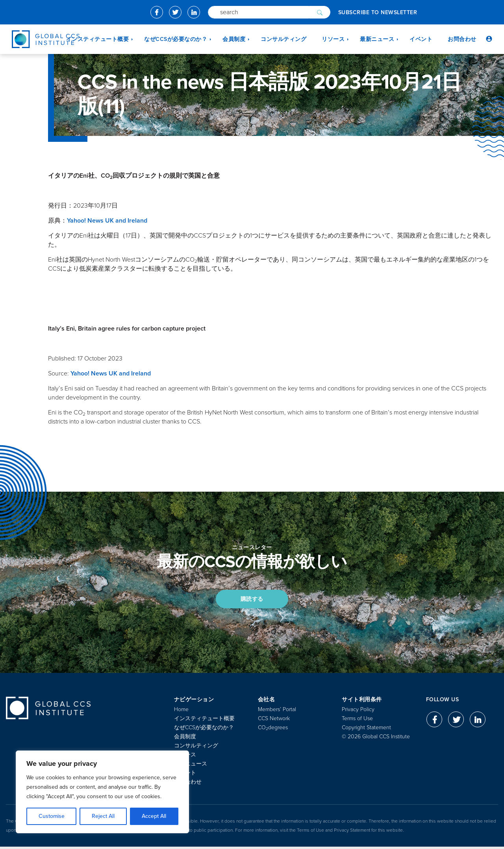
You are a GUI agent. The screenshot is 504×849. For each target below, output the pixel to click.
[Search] (258, 12)
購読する (252, 600)
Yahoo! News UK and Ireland (107, 221)
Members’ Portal (277, 712)
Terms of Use (357, 721)
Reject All (103, 816)
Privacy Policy (358, 712)
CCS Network (274, 721)
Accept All (154, 816)
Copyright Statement (366, 730)
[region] (102, 792)
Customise (52, 816)
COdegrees (273, 730)
